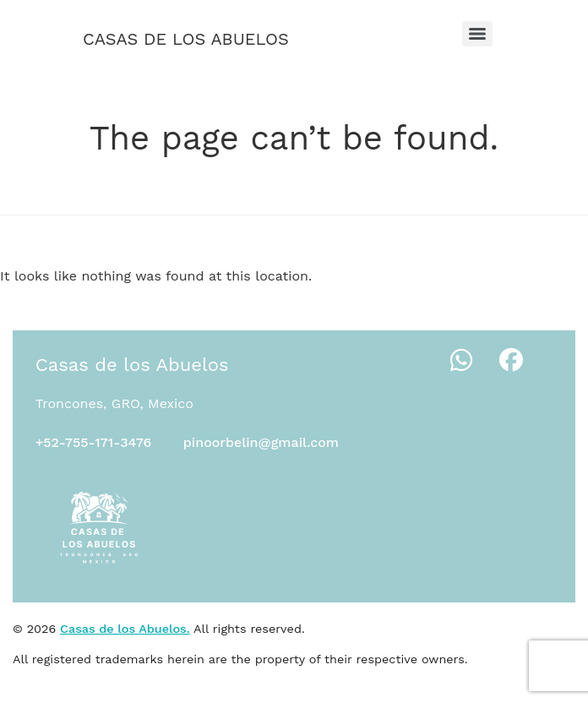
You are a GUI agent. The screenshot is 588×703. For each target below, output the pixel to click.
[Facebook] (511, 361)
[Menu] (477, 34)
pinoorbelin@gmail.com (261, 442)
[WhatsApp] (461, 361)
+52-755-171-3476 (94, 442)
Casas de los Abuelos (186, 39)
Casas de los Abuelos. (125, 629)
